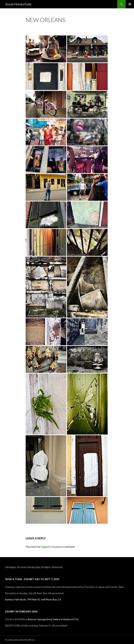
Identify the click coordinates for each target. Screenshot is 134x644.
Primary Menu (130, 4)
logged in (46, 547)
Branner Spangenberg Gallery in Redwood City (53, 619)
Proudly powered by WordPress (20, 640)
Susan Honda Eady (18, 4)
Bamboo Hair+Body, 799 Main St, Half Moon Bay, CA (33, 599)
